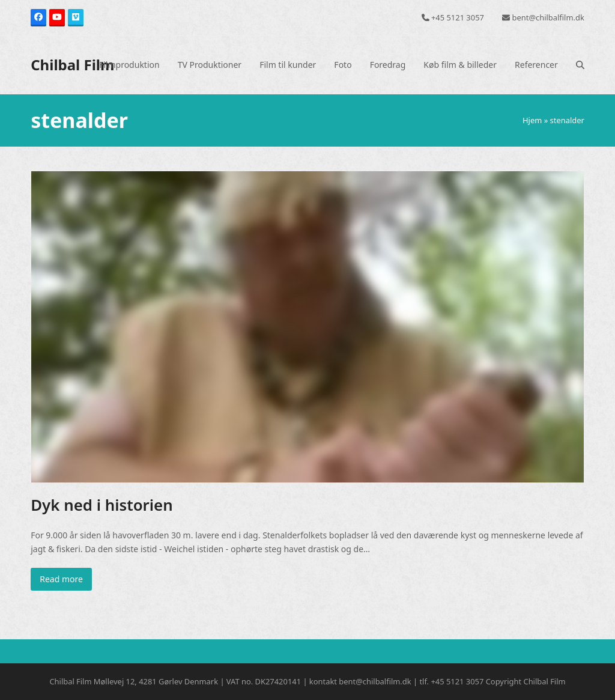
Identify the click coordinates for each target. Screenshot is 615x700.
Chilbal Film (72, 65)
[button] (580, 65)
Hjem (532, 120)
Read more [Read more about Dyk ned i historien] (61, 579)
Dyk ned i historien (102, 505)
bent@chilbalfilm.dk (548, 17)
